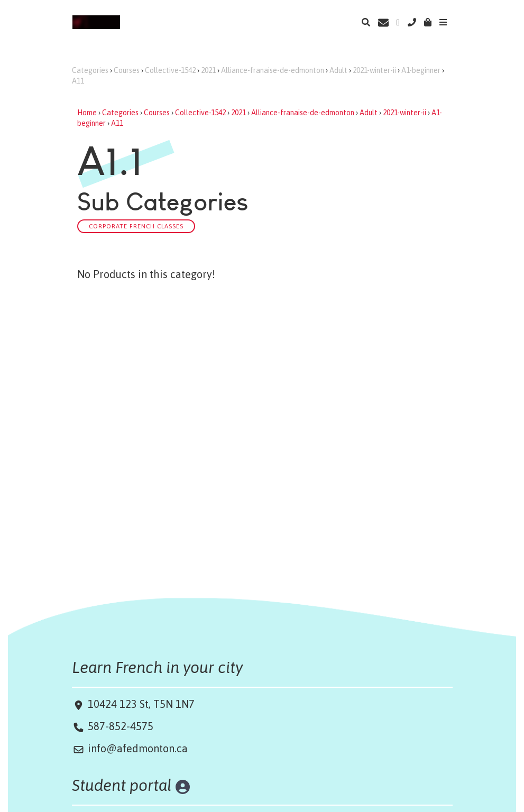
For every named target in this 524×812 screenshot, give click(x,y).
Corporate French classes (136, 226)
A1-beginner (421, 70)
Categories (90, 70)
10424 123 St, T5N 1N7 (140, 704)
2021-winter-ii (374, 70)
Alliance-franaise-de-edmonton (273, 70)
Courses (127, 70)
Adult (338, 70)
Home (87, 113)
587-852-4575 (121, 726)
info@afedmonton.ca (138, 748)
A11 (78, 81)
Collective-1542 (170, 70)
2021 (208, 70)
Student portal (122, 785)
